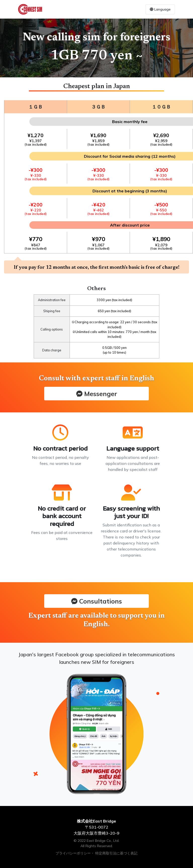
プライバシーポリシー (73, 853)
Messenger (97, 394)
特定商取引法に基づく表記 (116, 853)
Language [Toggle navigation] (160, 9)
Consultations (96, 601)
